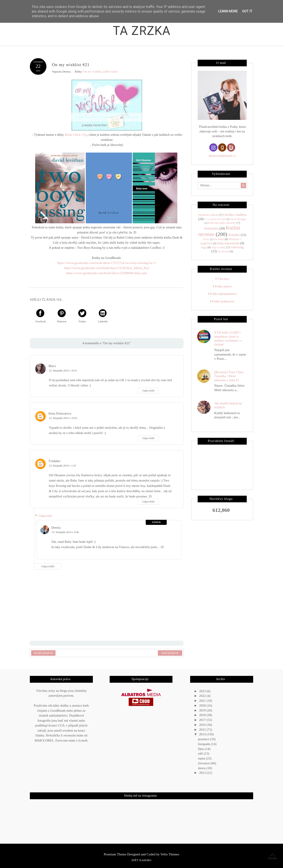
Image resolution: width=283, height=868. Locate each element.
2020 (203, 705)
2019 (203, 710)
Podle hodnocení (223, 301)
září (201, 753)
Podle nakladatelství (223, 294)
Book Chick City (76, 134)
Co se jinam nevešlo (215, 219)
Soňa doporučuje (228, 243)
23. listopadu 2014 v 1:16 (62, 465)
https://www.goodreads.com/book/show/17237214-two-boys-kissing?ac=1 (107, 263)
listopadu (204, 744)
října (201, 749)
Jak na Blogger (238, 219)
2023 (203, 691)
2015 (203, 729)
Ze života (223, 251)
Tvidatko (54, 461)
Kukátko (234, 235)
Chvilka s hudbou (235, 215)
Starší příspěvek (170, 653)
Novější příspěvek (43, 653)
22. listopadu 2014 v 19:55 (63, 418)
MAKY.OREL (44, 740)
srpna (202, 758)
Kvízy (206, 239)
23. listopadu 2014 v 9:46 (65, 532)
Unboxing (237, 247)
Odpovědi (45, 516)
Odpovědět (148, 390)
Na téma (219, 239)
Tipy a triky (219, 247)
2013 (203, 773)
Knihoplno (211, 228)
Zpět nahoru (141, 860)
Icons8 (83, 740)
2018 (203, 715)
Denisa (56, 527)
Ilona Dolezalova (60, 413)
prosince (204, 739)
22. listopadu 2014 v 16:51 (63, 370)
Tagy (204, 247)
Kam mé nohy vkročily (222, 223)
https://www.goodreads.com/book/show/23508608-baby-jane (107, 273)
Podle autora (223, 286)
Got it (247, 11)
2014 (203, 734)
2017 (203, 720)
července (204, 763)
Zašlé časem (110, 72)
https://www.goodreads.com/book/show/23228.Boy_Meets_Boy (107, 268)
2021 (203, 700)
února (202, 768)
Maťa (52, 366)
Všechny (223, 279)
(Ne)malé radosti (208, 215)
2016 (203, 725)
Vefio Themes (170, 854)
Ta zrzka (142, 31)
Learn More (228, 11)
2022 (203, 696)
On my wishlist (93, 72)
